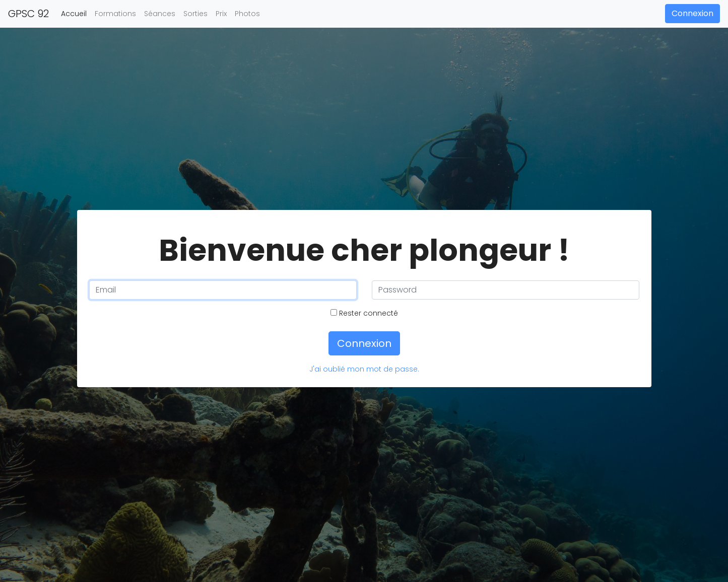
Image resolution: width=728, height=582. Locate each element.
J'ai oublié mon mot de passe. (364, 369)
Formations (115, 14)
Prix (221, 14)
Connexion (692, 13)
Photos (247, 14)
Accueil (76, 13)
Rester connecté (364, 313)
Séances (160, 14)
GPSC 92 (28, 14)
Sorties (195, 14)
